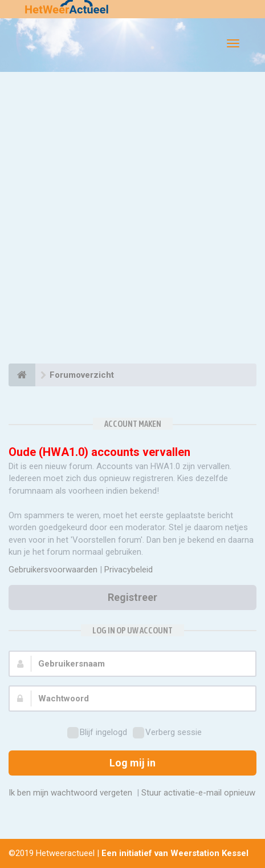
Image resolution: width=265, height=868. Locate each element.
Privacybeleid (129, 570)
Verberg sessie (167, 733)
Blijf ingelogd (97, 733)
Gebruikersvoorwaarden (53, 570)
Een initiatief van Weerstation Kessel (175, 853)
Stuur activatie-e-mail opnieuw (198, 793)
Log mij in (132, 763)
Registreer (132, 597)
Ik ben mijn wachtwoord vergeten (70, 793)
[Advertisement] (132, 219)
